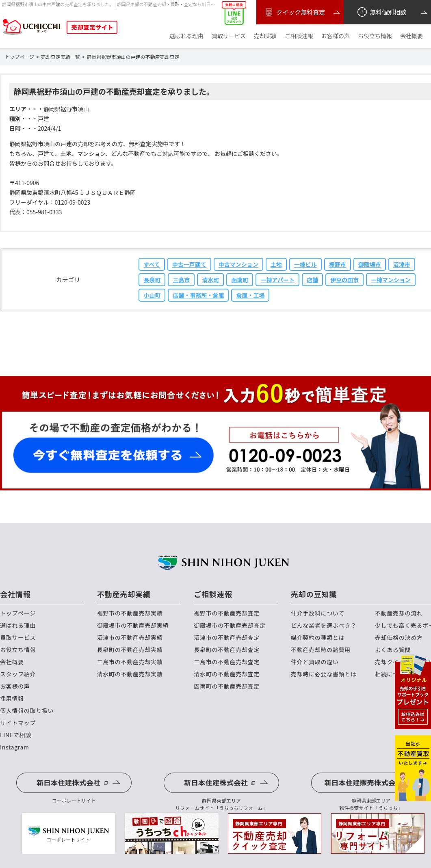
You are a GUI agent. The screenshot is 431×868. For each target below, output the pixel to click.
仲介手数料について (318, 613)
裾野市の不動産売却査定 (227, 613)
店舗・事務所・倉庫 (198, 295)
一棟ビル (305, 264)
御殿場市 (370, 264)
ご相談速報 (299, 36)
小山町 (152, 295)
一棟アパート (277, 280)
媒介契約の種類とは (318, 638)
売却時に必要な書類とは (324, 674)
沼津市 (402, 264)
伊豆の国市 (344, 280)
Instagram (15, 747)
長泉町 (152, 280)
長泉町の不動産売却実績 (130, 650)
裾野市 (338, 264)
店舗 (312, 280)
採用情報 (12, 699)
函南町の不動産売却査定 (227, 686)
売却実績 (265, 36)
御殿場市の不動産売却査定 (230, 625)
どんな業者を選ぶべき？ (324, 625)
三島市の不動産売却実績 (130, 662)
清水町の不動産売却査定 (227, 674)
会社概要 (412, 36)
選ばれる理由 (186, 36)
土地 (276, 264)
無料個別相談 (381, 12)
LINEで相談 (16, 735)
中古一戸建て (189, 264)
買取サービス (229, 36)
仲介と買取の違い (315, 662)
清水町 (210, 280)
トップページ (18, 613)
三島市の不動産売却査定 (227, 662)
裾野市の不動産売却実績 (130, 613)
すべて (152, 264)
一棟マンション (391, 280)
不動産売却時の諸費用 (321, 650)
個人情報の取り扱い (27, 711)
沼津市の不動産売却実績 (130, 638)
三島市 (181, 280)
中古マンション (238, 264)
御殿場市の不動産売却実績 (133, 625)
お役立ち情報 (375, 36)
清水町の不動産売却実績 (130, 674)
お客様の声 (336, 36)
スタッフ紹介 (18, 674)
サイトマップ (18, 723)
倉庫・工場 (250, 295)
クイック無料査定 (294, 12)
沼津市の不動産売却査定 (227, 638)
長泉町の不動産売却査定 (227, 650)
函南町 (240, 280)
